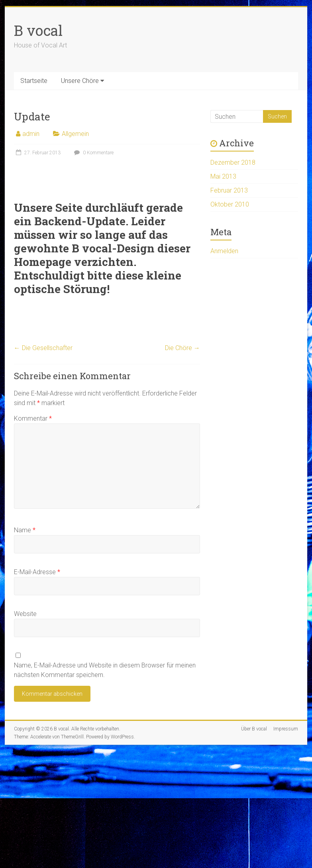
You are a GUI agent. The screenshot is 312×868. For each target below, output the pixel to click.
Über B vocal (254, 729)
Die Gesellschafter (43, 348)
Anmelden (224, 251)
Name (25, 530)
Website (25, 614)
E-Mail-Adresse (37, 572)
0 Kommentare (93, 153)
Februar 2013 (229, 190)
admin (31, 134)
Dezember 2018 (233, 162)
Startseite (34, 81)
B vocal (38, 30)
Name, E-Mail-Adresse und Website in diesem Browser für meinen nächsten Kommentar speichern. (105, 670)
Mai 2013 (223, 176)
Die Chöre (182, 348)
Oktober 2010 (230, 204)
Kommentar (33, 418)
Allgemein (75, 134)
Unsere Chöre (80, 81)
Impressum (286, 729)
